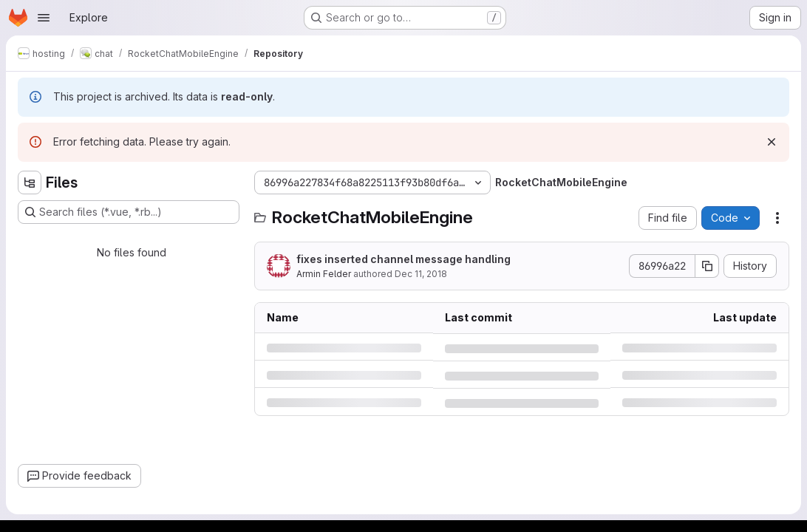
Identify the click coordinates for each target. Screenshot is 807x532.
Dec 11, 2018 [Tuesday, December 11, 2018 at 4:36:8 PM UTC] (421, 274)
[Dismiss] (772, 142)
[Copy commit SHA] (707, 266)
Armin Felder (324, 274)
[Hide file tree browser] (30, 183)
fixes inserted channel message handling (403, 259)
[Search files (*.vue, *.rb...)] (129, 212)
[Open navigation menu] (44, 18)
